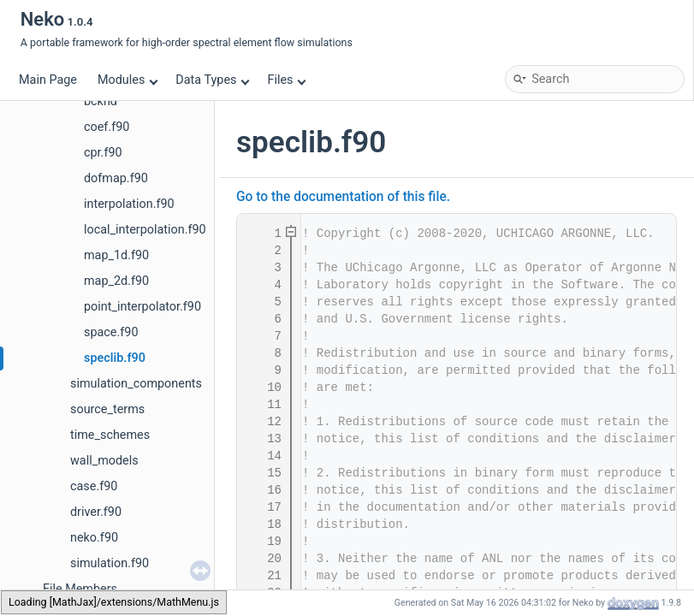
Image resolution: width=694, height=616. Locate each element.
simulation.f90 (110, 563)
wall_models (104, 461)
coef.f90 (107, 127)
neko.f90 (94, 538)
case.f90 (94, 486)
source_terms (107, 409)
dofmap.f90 (116, 178)
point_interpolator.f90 (142, 307)
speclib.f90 (115, 358)
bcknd (101, 101)
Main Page (48, 80)
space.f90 (111, 332)
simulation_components (136, 384)
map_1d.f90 (116, 255)
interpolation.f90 (129, 204)
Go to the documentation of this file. (343, 197)
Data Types (213, 80)
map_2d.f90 (116, 281)
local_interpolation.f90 (145, 230)
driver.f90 (96, 512)
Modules (128, 80)
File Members (80, 589)
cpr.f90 (103, 153)
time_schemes (110, 435)
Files (286, 80)
